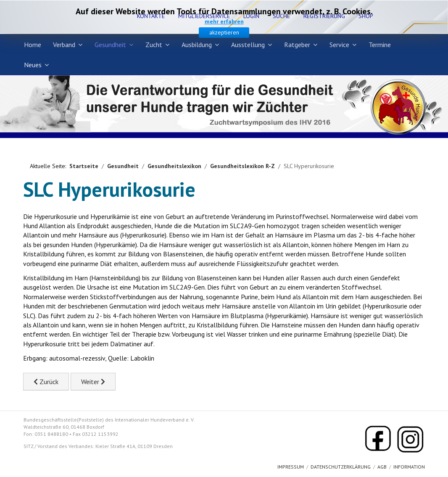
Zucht (154, 45)
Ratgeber (297, 45)
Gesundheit (110, 45)
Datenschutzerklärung (341, 467)
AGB (382, 467)
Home (33, 45)
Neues (33, 65)
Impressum (291, 467)
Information (409, 467)
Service (339, 45)
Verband (64, 45)
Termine (380, 45)
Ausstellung (248, 45)
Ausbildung (197, 45)
